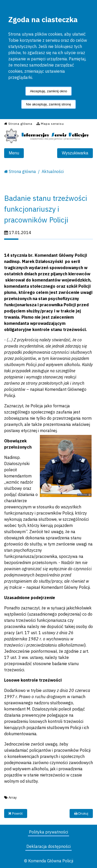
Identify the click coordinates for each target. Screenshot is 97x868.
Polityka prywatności (48, 832)
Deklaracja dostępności (48, 846)
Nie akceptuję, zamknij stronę (48, 104)
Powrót (16, 813)
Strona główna (22, 171)
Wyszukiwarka (75, 153)
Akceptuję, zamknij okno (49, 91)
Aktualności (53, 171)
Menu (14, 153)
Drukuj (81, 813)
